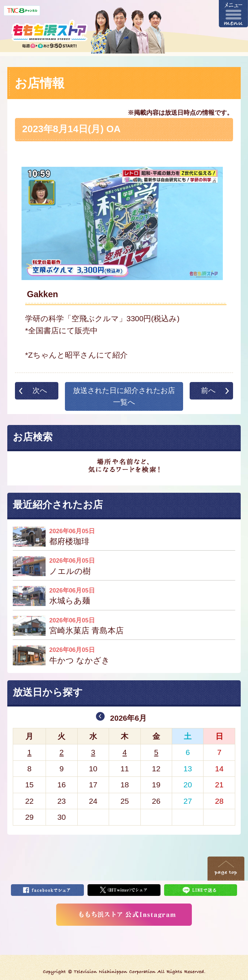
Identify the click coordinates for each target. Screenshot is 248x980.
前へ (208, 390)
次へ (40, 390)
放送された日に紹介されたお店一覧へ (124, 396)
